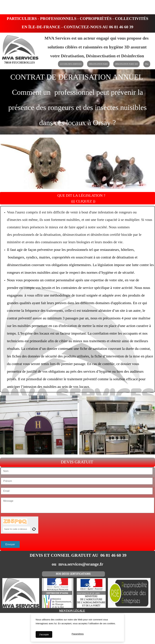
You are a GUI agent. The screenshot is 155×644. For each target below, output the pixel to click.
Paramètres (78, 634)
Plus (147, 64)
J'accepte (44, 634)
